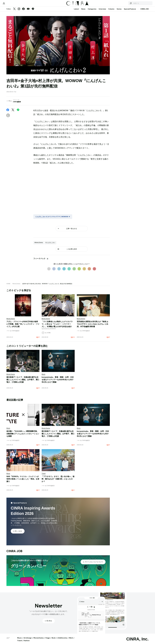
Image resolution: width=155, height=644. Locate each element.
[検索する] (124, 4)
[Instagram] (19, 11)
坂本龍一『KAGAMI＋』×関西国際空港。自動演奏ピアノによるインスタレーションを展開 (23, 436)
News (83, 11)
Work (71, 640)
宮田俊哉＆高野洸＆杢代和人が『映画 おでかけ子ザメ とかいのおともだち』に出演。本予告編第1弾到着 (93, 326)
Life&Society (62, 640)
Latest (76, 11)
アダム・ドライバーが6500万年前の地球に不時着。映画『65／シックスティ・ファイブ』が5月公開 (23, 326)
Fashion (27, 643)
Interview (102, 11)
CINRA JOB (144, 11)
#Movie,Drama (39, 245)
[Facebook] (23, 11)
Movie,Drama (16, 286)
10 (94, 271)
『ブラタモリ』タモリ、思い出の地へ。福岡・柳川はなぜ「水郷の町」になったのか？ (58, 481)
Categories (92, 11)
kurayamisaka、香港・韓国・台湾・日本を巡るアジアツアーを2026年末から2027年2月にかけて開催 (58, 382)
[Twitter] (14, 11)
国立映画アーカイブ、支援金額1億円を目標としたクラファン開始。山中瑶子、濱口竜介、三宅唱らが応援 (23, 382)
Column (111, 11)
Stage (48, 640)
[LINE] (33, 11)
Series (119, 11)
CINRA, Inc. (137, 641)
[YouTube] (28, 11)
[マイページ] (11, 4)
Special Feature (130, 11)
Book (54, 640)
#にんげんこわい (50, 245)
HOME (8, 286)
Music (20, 640)
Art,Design (28, 640)
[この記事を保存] (8, 118)
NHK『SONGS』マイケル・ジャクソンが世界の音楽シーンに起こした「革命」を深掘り (23, 481)
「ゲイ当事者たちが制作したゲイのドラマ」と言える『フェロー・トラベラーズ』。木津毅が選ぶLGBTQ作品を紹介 (57, 326)
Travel (20, 643)
